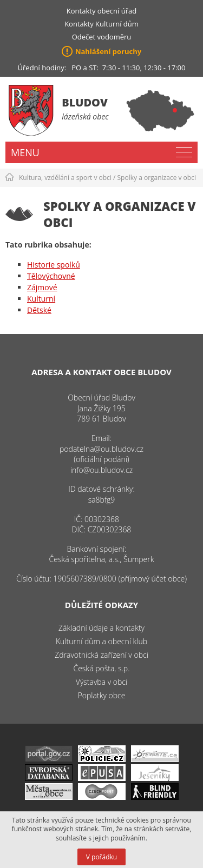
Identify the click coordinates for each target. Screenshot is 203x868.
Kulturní (41, 299)
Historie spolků (54, 265)
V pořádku (101, 857)
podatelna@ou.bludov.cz (101, 449)
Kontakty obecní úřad (101, 11)
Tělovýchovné (51, 276)
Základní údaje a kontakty (101, 628)
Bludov (85, 102)
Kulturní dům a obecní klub (101, 641)
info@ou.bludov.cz (101, 470)
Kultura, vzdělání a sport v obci (65, 178)
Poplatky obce (102, 695)
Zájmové (42, 287)
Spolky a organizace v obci (157, 178)
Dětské (39, 310)
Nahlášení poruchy (108, 51)
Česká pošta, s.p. (101, 668)
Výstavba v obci (101, 682)
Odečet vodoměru (102, 37)
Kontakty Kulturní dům (101, 24)
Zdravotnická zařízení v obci (101, 655)
